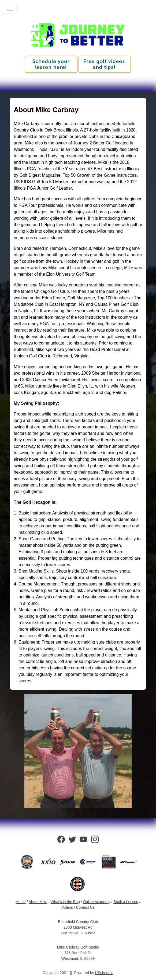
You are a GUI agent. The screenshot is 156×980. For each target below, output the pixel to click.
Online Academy (96, 902)
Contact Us (85, 907)
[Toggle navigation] (10, 8)
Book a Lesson (126, 902)
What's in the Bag (65, 902)
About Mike (38, 902)
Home (21, 902)
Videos (67, 907)
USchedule (104, 973)
